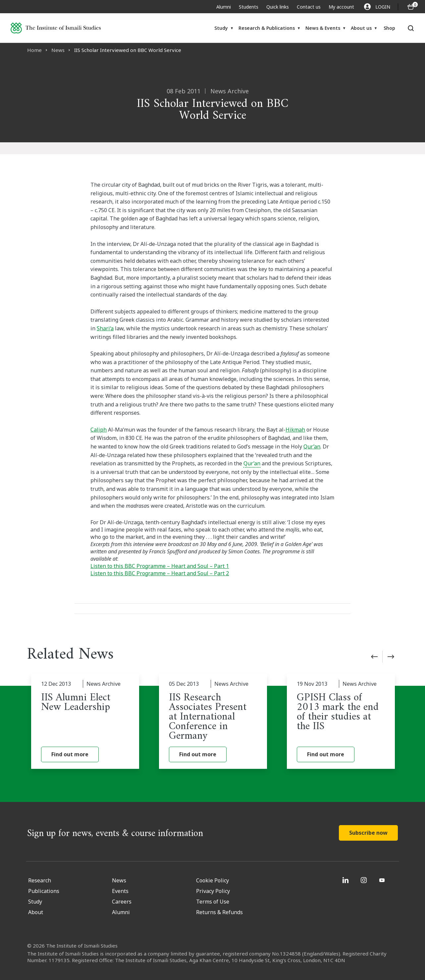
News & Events (323, 28)
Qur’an (312, 446)
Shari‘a (105, 328)
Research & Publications (267, 28)
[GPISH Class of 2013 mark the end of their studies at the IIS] (341, 721)
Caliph (99, 430)
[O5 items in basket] (411, 7)
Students (249, 7)
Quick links (278, 7)
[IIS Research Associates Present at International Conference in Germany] (213, 721)
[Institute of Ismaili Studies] (56, 28)
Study (221, 28)
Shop (389, 28)
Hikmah (295, 430)
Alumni (224, 7)
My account (341, 7)
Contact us (309, 7)
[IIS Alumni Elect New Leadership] (85, 721)
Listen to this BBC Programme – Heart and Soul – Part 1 (160, 566)
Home (34, 50)
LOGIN (377, 7)
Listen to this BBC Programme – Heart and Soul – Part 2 (160, 573)
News (58, 50)
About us (361, 28)
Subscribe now (368, 833)
